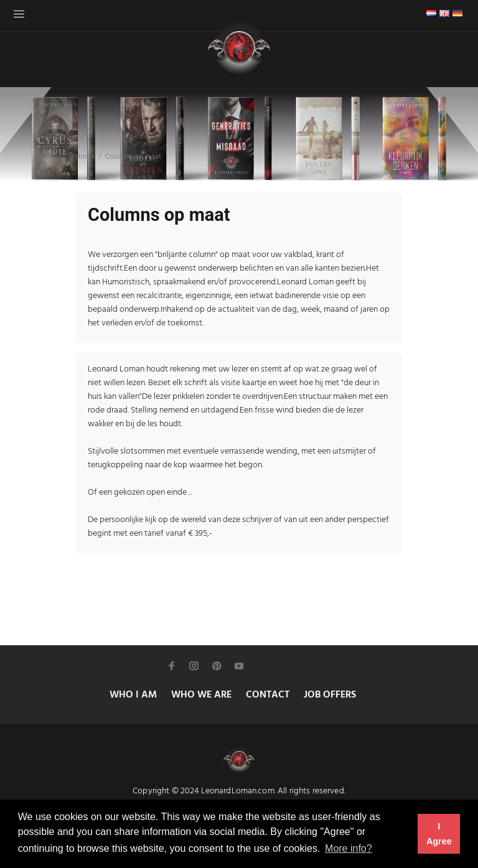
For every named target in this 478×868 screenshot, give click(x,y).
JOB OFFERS (330, 695)
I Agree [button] (439, 834)
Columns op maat (133, 157)
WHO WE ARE (201, 695)
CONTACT (268, 695)
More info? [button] (349, 848)
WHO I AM (133, 695)
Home (85, 157)
